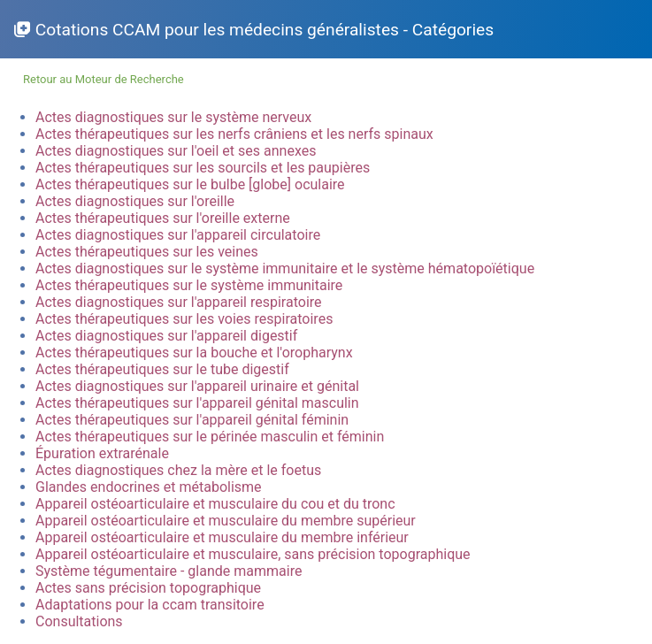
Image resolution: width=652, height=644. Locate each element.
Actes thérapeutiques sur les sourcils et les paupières (203, 168)
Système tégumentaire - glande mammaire (169, 571)
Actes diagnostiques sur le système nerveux (173, 117)
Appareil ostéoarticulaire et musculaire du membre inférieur (222, 537)
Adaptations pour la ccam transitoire (150, 605)
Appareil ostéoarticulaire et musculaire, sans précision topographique (253, 554)
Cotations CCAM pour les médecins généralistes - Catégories (265, 30)
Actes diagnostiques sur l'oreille (135, 201)
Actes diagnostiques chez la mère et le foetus (178, 470)
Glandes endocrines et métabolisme (149, 487)
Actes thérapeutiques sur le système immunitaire (189, 285)
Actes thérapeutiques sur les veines (147, 252)
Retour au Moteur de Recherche (104, 79)
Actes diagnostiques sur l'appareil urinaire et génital (197, 386)
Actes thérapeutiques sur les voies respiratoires (184, 319)
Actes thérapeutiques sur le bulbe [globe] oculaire (190, 184)
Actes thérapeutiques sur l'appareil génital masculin (197, 403)
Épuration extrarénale (102, 453)
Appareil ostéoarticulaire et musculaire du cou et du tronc (215, 504)
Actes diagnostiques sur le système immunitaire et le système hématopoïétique (285, 268)
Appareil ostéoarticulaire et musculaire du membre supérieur (226, 521)
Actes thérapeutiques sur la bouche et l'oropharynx (194, 353)
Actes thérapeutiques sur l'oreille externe (163, 218)
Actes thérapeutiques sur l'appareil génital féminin (192, 420)
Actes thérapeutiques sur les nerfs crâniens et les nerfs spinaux (234, 134)
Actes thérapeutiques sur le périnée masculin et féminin (210, 437)
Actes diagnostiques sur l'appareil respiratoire (179, 302)
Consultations (79, 621)
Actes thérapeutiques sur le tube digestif (162, 369)
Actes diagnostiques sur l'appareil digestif (166, 336)
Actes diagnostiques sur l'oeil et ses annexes (176, 151)
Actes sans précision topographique (148, 588)
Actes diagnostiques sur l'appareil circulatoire (178, 235)
